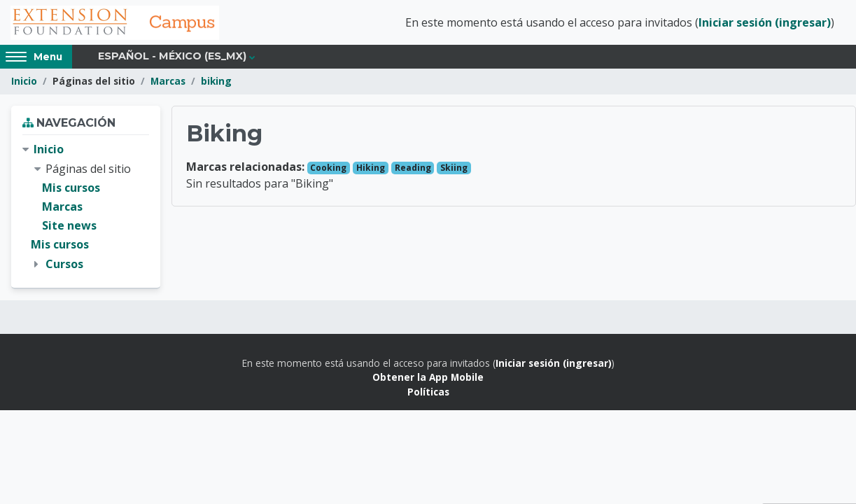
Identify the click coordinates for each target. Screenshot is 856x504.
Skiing (454, 168)
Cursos (64, 265)
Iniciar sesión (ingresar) (765, 23)
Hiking (371, 168)
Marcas (168, 82)
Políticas (428, 392)
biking (216, 82)
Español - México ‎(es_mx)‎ (172, 57)
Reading (413, 168)
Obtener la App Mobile (428, 378)
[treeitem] (86, 208)
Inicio (24, 82)
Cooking (328, 168)
